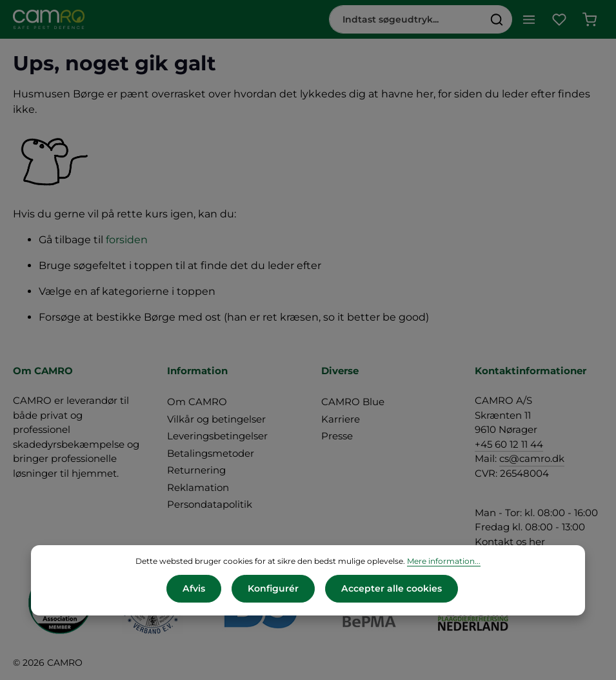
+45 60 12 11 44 (509, 444)
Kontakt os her (510, 542)
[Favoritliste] (559, 20)
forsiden (127, 240)
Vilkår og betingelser (216, 419)
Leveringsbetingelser (217, 436)
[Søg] (497, 19)
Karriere (341, 419)
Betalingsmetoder (211, 453)
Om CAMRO (197, 402)
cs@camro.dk (532, 458)
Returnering (196, 470)
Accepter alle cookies (391, 588)
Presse (337, 436)
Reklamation (198, 487)
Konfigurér (273, 588)
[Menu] (529, 20)
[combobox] (406, 19)
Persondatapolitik (210, 504)
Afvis (194, 588)
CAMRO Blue (353, 402)
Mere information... (444, 561)
